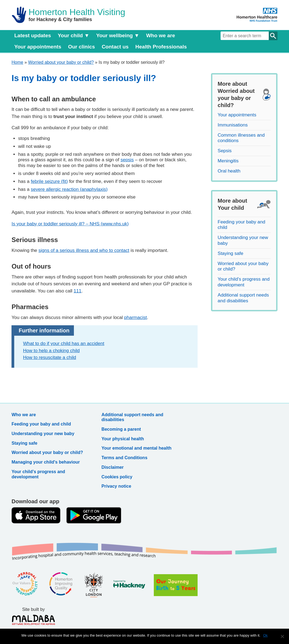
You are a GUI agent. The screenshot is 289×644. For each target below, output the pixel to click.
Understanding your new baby (43, 434)
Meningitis (228, 161)
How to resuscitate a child (50, 357)
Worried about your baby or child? (61, 62)
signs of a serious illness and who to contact (84, 250)
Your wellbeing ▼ (118, 35)
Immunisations (233, 125)
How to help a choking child (51, 351)
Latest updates (33, 35)
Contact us (115, 47)
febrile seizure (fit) (49, 181)
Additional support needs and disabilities (243, 298)
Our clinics (82, 47)
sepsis (127, 160)
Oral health (229, 171)
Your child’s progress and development (244, 282)
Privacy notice (116, 486)
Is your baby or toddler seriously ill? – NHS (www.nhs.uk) (70, 224)
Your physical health (123, 439)
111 (77, 291)
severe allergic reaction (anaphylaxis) (69, 189)
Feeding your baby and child (41, 424)
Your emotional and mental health (137, 448)
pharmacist (136, 317)
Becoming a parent (121, 429)
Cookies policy (117, 477)
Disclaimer (113, 467)
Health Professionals (161, 47)
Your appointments (38, 47)
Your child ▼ (74, 35)
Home (17, 62)
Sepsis (225, 151)
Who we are (161, 35)
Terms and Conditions (125, 458)
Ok (265, 635)
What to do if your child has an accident (64, 343)
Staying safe (230, 253)
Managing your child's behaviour (46, 462)
